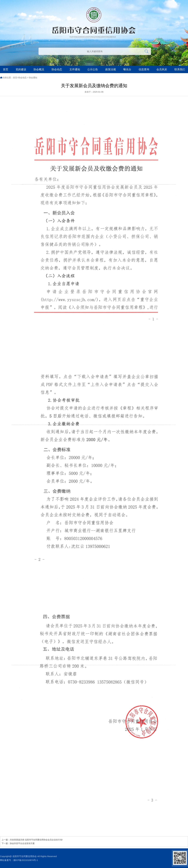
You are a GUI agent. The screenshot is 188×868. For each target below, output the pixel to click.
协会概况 (39, 69)
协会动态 (57, 69)
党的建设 (21, 69)
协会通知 (33, 78)
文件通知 (75, 69)
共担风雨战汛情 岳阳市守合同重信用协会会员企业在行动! (36, 840)
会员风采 (162, 69)
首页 (6, 69)
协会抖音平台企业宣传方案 (22, 843)
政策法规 (111, 69)
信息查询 (144, 69)
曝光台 (127, 69)
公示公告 (93, 69)
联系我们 (180, 69)
